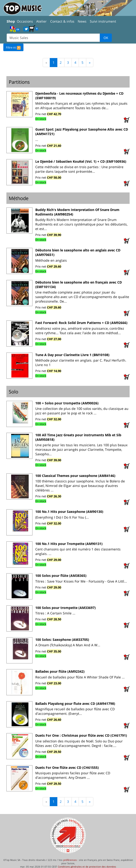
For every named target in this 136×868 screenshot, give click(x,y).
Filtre (13, 47)
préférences (70, 860)
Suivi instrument (103, 21)
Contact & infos (62, 21)
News (82, 21)
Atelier (41, 21)
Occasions (25, 21)
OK (106, 38)
